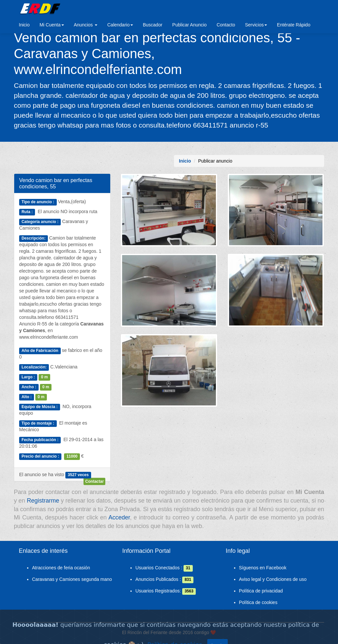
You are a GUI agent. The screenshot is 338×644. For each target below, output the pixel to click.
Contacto (226, 25)
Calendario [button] (120, 25)
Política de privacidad (261, 591)
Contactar (94, 481)
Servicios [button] (256, 25)
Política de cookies (258, 602)
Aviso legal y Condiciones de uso (273, 579)
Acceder (119, 517)
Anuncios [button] (86, 25)
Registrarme (43, 501)
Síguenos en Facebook (263, 568)
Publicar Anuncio (189, 25)
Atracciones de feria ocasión (61, 568)
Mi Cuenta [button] (52, 25)
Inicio (24, 25)
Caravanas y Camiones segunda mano (72, 579)
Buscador (153, 25)
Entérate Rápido (294, 25)
